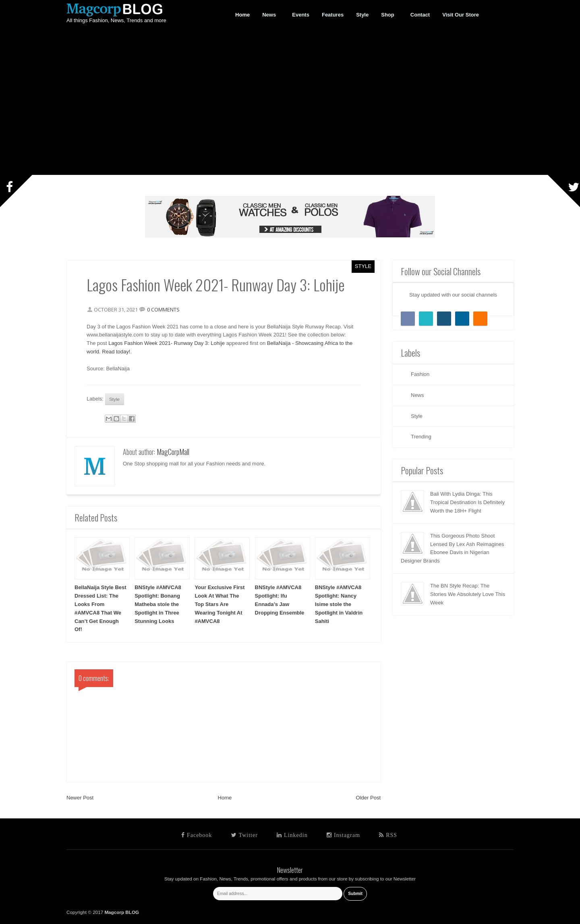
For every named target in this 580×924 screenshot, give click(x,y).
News (269, 15)
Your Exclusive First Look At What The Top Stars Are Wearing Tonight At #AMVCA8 (220, 604)
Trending (421, 437)
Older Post (368, 798)
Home (225, 798)
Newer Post (80, 798)
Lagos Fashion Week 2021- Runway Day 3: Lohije (167, 343)
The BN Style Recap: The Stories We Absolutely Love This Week (468, 594)
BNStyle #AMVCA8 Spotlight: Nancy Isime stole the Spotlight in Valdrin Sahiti (339, 604)
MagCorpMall (173, 452)
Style (363, 266)
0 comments (163, 309)
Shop (388, 15)
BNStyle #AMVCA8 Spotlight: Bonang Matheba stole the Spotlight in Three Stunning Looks (158, 604)
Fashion (420, 374)
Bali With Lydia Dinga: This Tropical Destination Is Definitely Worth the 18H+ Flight (467, 502)
